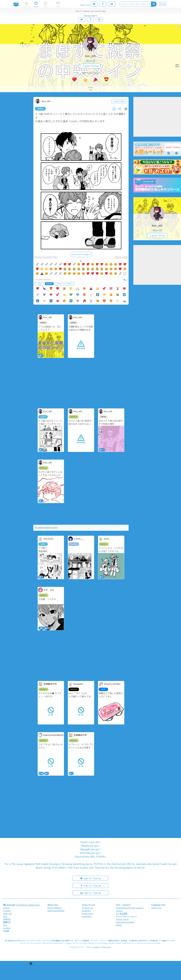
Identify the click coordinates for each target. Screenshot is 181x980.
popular (49, 284)
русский (7, 928)
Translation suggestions (28, 905)
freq (39, 284)
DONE (40, 109)
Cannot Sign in (122, 919)
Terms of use (87, 908)
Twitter (119, 911)
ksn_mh (90, 56)
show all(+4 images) (81, 254)
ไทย (5, 925)
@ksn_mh (91, 60)
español (7, 911)
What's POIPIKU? (55, 908)
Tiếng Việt (8, 913)
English (6, 908)
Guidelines (86, 911)
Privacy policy (87, 913)
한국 (5, 916)
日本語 (6, 931)
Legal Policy (87, 916)
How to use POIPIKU (56, 911)
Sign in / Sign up (90, 878)
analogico (96, 947)
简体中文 (7, 919)
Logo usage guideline (125, 922)
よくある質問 (122, 913)
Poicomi (119, 925)
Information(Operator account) (130, 908)
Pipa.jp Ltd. (156, 908)
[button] (31, 964)
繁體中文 (7, 922)
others (69, 284)
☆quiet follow (91, 66)
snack (59, 284)
